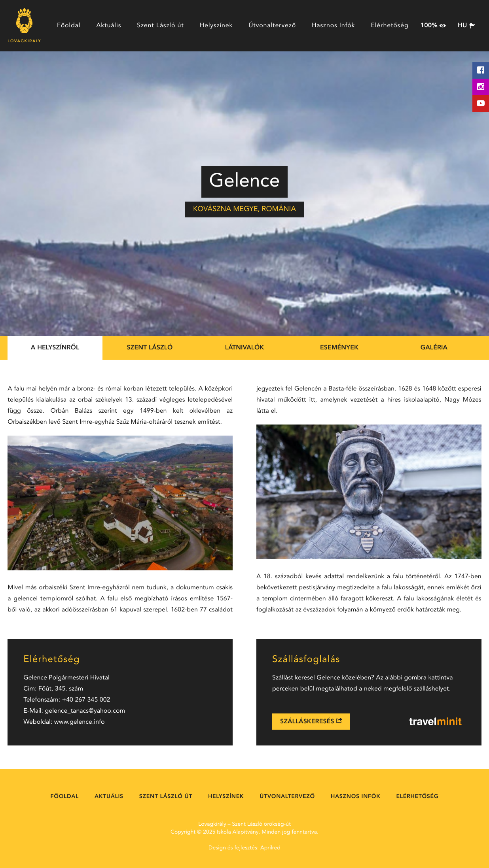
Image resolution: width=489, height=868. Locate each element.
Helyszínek (216, 26)
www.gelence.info (80, 722)
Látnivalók (245, 348)
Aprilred (270, 848)
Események (339, 348)
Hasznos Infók (333, 26)
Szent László (150, 348)
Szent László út (160, 26)
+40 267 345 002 (86, 700)
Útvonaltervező (272, 26)
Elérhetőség (389, 26)
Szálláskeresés (311, 721)
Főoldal (69, 26)
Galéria (434, 348)
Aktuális (109, 26)
